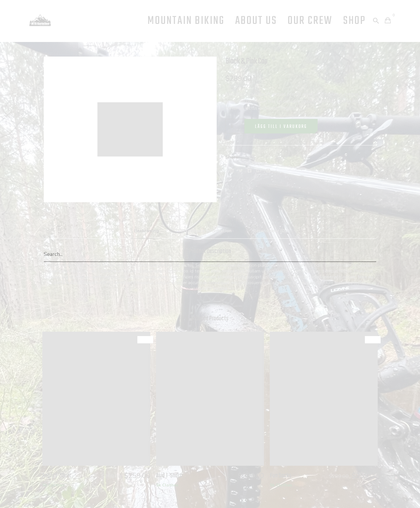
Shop (354, 21)
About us (256, 21)
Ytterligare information (206, 231)
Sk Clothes (53, 485)
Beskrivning (147, 231)
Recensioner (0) (269, 231)
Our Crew (310, 21)
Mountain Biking (186, 21)
